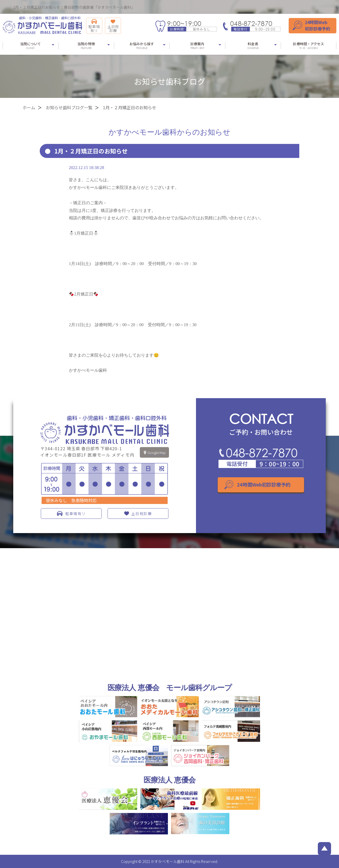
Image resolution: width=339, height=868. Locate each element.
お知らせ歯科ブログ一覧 (69, 107)
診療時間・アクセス (309, 46)
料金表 (253, 46)
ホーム (29, 107)
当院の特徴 (86, 46)
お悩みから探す (142, 46)
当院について (30, 46)
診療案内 (197, 46)
